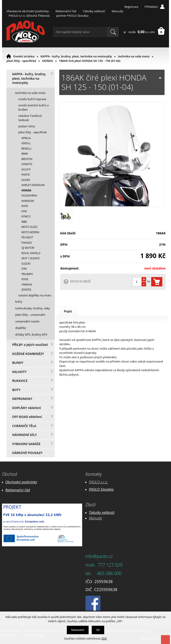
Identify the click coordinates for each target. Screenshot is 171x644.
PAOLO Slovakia (101, 489)
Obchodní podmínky (21, 482)
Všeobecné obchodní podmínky (28, 11)
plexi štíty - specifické (21, 61)
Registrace (131, 7)
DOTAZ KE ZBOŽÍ (80, 281)
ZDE (104, 638)
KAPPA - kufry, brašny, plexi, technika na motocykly (76, 56)
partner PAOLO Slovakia (72, 16)
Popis (68, 311)
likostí (110, 512)
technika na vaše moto (134, 56)
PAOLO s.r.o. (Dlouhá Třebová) (29, 16)
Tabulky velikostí (94, 11)
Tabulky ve (97, 512)
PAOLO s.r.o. (98, 482)
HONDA (47, 61)
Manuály (118, 11)
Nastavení (78, 630)
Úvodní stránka (24, 56)
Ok (98, 630)
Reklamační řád (66, 11)
